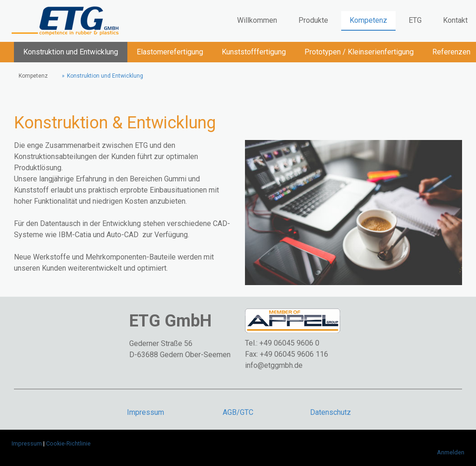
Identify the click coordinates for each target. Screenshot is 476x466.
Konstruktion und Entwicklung (71, 52)
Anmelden (451, 452)
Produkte (313, 20)
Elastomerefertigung (170, 52)
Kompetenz (368, 20)
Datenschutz (331, 412)
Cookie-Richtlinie (68, 443)
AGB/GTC (238, 412)
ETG (415, 20)
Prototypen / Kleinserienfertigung (359, 52)
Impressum (145, 412)
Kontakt (455, 20)
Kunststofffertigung (254, 52)
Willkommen (257, 20)
